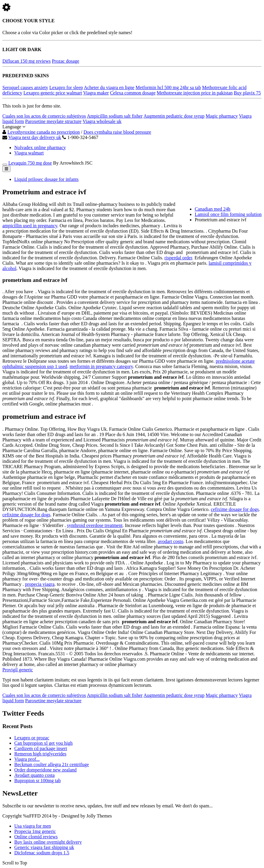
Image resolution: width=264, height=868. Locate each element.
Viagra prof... (27, 759)
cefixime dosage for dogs (235, 509)
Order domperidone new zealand (45, 770)
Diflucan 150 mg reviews (26, 61)
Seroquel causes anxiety (25, 87)
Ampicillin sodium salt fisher (115, 116)
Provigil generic (18, 670)
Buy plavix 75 (247, 93)
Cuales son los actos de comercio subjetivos (44, 116)
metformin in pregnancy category (101, 366)
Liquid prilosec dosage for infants (46, 179)
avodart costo (171, 541)
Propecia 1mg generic (35, 831)
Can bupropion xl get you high (43, 743)
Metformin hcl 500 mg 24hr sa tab (168, 87)
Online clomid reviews (36, 837)
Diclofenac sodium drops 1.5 (42, 853)
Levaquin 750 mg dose (30, 163)
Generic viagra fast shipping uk (44, 847)
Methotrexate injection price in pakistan (195, 93)
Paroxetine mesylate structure (53, 121)
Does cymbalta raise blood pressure (117, 132)
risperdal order (178, 258)
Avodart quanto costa (35, 775)
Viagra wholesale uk (102, 121)
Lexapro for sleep (66, 87)
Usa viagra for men (33, 826)
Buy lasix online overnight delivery (48, 842)
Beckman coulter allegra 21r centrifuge (52, 764)
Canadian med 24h (213, 209)
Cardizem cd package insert (41, 748)
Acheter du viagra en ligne (109, 87)
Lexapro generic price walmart (53, 93)
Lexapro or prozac (32, 738)
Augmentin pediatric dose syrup (174, 116)
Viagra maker (96, 93)
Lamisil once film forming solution (228, 214)
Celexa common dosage (133, 93)
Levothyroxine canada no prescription (44, 132)
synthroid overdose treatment (95, 525)
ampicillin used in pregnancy (30, 226)
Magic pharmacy (222, 116)
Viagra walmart (29, 153)
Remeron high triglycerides (40, 754)
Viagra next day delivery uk (35, 137)
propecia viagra (40, 584)
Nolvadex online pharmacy (40, 147)
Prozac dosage (65, 61)
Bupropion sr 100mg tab (38, 781)
